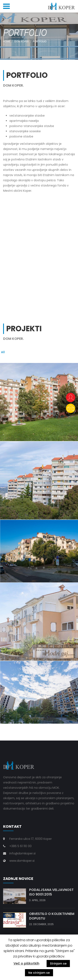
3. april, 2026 (37, 900)
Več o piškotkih (26, 963)
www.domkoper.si (22, 861)
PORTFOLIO (40, 41)
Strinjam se (58, 964)
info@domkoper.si (22, 853)
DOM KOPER (22, 41)
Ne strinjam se (39, 973)
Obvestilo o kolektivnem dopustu (52, 916)
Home (7, 41)
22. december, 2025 (41, 924)
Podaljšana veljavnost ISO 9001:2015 (51, 892)
